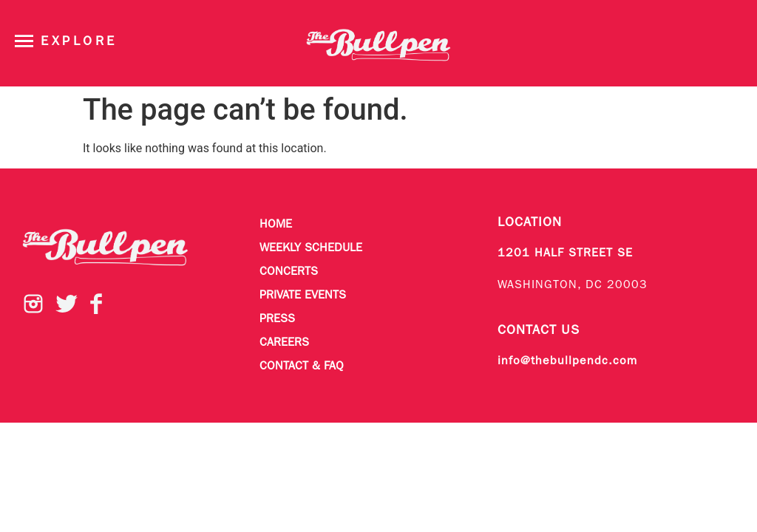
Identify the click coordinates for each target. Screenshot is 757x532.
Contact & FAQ (302, 366)
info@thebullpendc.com (567, 361)
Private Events (303, 296)
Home (276, 225)
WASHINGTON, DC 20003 (573, 285)
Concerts (289, 272)
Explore (79, 42)
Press (277, 319)
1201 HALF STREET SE (565, 253)
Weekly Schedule (311, 248)
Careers (284, 343)
